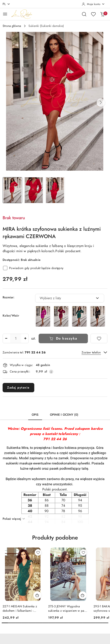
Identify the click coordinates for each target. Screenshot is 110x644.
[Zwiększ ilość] (25, 338)
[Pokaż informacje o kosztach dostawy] (51, 372)
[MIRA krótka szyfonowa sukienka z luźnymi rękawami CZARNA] (98, 316)
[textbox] (64, 298)
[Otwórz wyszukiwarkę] (84, 14)
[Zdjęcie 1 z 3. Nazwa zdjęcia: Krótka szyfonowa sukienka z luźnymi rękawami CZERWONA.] (12, 190)
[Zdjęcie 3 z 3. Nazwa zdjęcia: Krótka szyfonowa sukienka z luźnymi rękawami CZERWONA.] (55, 190)
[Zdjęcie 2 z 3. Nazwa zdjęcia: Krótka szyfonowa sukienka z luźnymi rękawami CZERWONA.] (34, 190)
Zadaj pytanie (18, 388)
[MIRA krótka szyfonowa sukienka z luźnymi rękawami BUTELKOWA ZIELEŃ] (79, 316)
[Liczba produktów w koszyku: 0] (102, 14)
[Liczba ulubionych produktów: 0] (93, 14)
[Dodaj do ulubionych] (99, 338)
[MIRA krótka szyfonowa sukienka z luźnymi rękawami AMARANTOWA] (43, 316)
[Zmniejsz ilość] (6, 338)
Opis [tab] (35, 415)
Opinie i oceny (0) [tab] (64, 415)
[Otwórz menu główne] (5, 14)
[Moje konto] (93, 4)
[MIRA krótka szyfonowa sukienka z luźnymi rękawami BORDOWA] (61, 316)
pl (6, 4)
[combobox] (70, 298)
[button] (101, 103)
